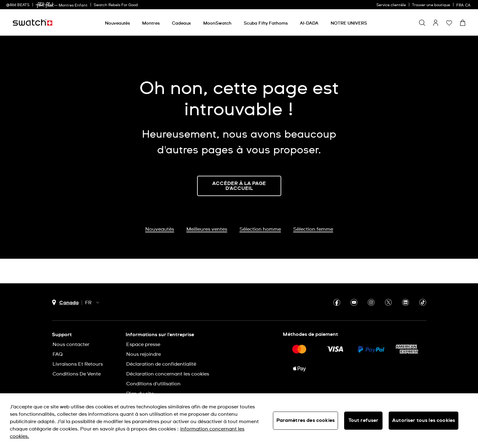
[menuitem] (117, 22)
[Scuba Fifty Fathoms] (266, 23)
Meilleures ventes (207, 229)
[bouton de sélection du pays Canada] (65, 303)
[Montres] (151, 23)
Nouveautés (160, 229)
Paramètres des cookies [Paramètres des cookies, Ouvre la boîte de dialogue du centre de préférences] (306, 420)
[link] (45, 5)
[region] (239, 421)
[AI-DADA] (309, 23)
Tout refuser (363, 420)
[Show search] (422, 23)
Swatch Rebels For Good (116, 5)
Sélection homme (260, 229)
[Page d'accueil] (33, 22)
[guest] (436, 23)
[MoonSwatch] (217, 23)
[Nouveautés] (117, 23)
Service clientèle (391, 5)
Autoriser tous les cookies (424, 420)
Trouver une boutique (431, 5)
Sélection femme (313, 229)
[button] (449, 23)
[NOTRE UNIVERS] (349, 23)
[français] (464, 5)
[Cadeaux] (181, 23)
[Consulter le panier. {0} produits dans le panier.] (463, 23)
